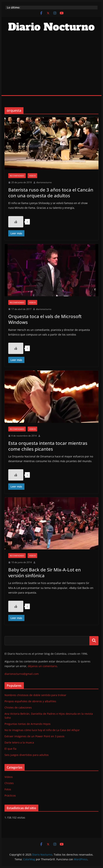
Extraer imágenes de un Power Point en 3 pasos (34, 736)
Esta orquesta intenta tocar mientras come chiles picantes (48, 446)
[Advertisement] (51, 67)
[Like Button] (16, 222)
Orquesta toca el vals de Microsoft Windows (45, 319)
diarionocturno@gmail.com (22, 674)
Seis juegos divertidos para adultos (27, 755)
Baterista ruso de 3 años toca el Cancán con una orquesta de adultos (51, 193)
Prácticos (10, 795)
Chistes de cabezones (18, 707)
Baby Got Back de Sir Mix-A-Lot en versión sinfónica (45, 573)
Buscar (94, 641)
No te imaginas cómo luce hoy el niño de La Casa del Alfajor (42, 730)
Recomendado (17, 176)
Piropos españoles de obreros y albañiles (30, 701)
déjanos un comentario (42, 666)
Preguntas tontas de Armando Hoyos (28, 724)
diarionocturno (44, 182)
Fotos (8, 789)
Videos (32, 176)
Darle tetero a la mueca (19, 742)
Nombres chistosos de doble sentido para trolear (35, 695)
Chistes (9, 783)
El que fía (10, 749)
